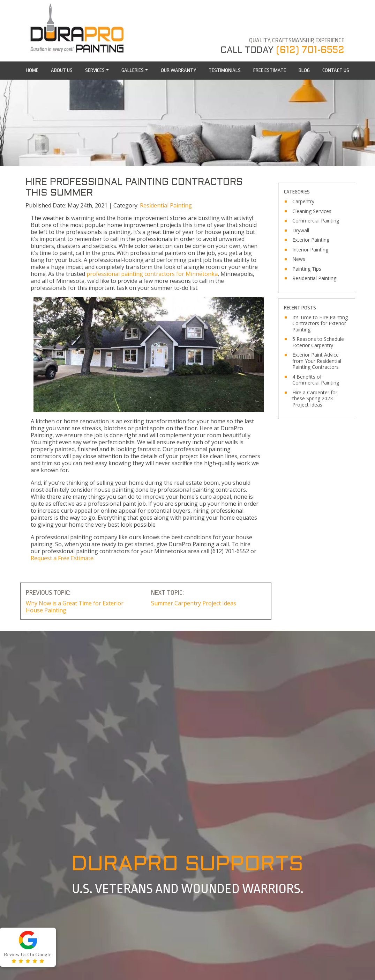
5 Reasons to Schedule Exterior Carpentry (318, 342)
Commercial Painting (316, 221)
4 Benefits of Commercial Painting (316, 380)
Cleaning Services (312, 211)
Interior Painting (310, 250)
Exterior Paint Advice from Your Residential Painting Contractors (317, 361)
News (299, 259)
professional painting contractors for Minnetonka (152, 274)
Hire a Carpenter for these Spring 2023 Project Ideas (315, 399)
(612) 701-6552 (310, 50)
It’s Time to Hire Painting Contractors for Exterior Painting (320, 324)
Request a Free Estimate (62, 558)
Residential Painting (166, 205)
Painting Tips (307, 269)
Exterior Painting (311, 240)
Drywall (301, 231)
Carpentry (303, 202)
